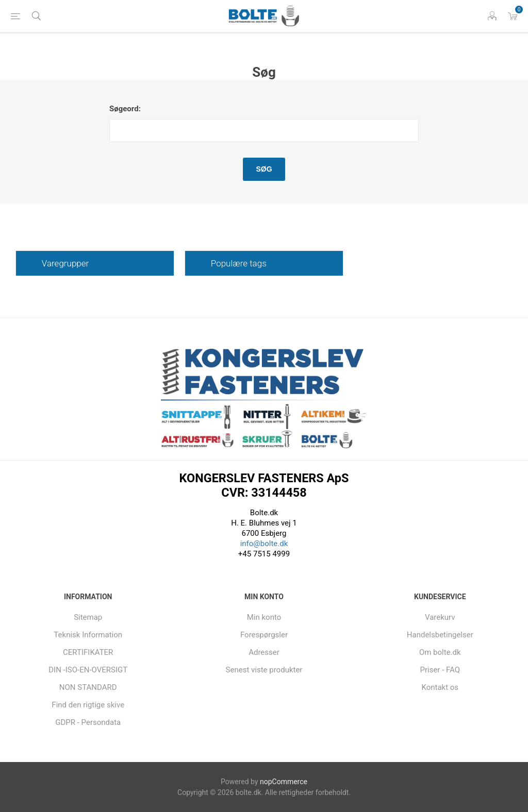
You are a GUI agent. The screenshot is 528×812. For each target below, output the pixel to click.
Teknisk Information (88, 635)
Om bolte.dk (440, 652)
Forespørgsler (264, 635)
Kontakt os (440, 687)
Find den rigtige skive (88, 705)
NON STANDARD (88, 687)
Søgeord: (125, 109)
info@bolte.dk (264, 544)
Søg (264, 169)
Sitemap (88, 617)
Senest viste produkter (264, 670)
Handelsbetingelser (440, 635)
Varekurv (440, 617)
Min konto (264, 617)
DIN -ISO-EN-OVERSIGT (88, 670)
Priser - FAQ (440, 670)
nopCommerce (284, 782)
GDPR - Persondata (88, 722)
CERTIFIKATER (88, 652)
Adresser (264, 652)
